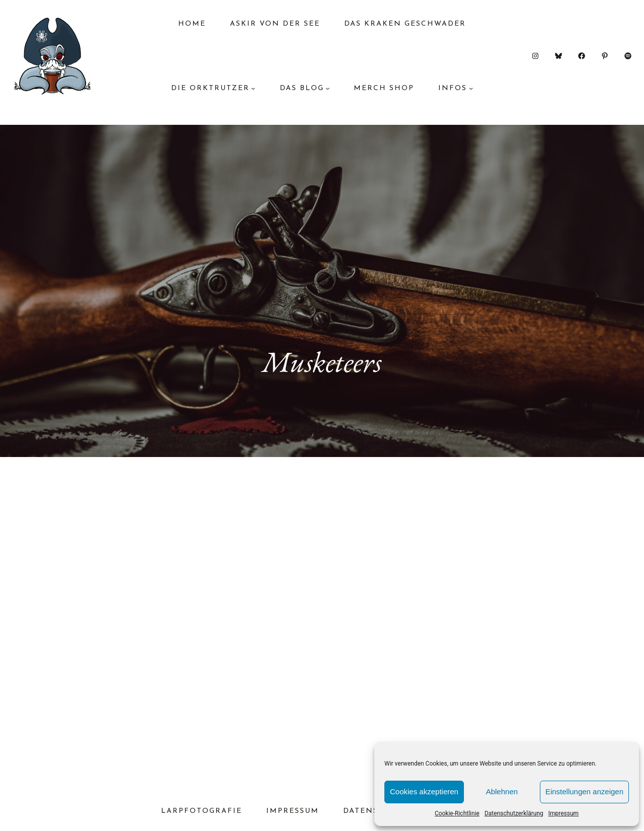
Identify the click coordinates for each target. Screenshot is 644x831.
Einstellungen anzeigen (584, 791)
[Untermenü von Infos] (471, 88)
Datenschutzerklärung (514, 813)
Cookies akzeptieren (424, 791)
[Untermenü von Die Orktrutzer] (253, 88)
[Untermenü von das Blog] (328, 88)
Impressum (563, 813)
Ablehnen (502, 791)
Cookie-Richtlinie (457, 813)
